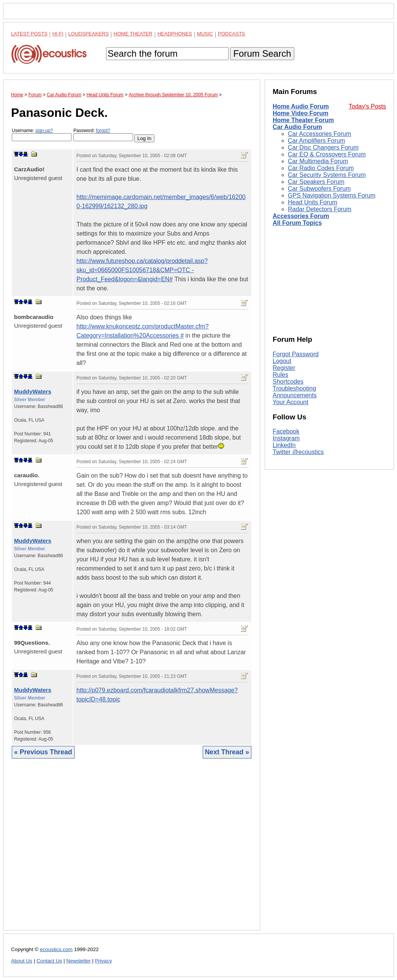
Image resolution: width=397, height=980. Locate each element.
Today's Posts (367, 106)
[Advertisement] (132, 850)
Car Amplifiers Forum (316, 141)
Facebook (286, 431)
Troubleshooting (294, 388)
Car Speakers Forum (316, 182)
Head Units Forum (313, 202)
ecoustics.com (56, 949)
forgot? (103, 131)
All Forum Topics (297, 223)
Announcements (295, 395)
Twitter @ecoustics (298, 452)
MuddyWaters (33, 391)
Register (284, 368)
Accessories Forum (301, 216)
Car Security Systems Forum (327, 175)
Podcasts (232, 34)
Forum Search (262, 53)
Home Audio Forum (301, 106)
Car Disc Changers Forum (323, 147)
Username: (42, 135)
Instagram (286, 438)
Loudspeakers (89, 34)
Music (205, 34)
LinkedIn (284, 445)
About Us (22, 961)
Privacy (104, 961)
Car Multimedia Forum (318, 161)
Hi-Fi (58, 34)
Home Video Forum (300, 113)
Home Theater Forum (303, 120)
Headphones (175, 34)
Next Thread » (227, 752)
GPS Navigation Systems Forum (332, 195)
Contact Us (49, 961)
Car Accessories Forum (319, 134)
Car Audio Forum (297, 127)
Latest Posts (29, 34)
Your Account (291, 402)
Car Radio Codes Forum (321, 168)
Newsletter (78, 961)
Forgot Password (296, 354)
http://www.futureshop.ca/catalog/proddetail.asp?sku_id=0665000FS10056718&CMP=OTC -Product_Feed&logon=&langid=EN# (142, 270)
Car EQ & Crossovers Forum (327, 154)
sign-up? (44, 131)
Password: (103, 135)
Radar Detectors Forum (320, 209)
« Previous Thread (43, 752)
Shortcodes (288, 382)
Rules (280, 375)
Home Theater (133, 34)
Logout (282, 361)
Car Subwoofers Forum (319, 189)
